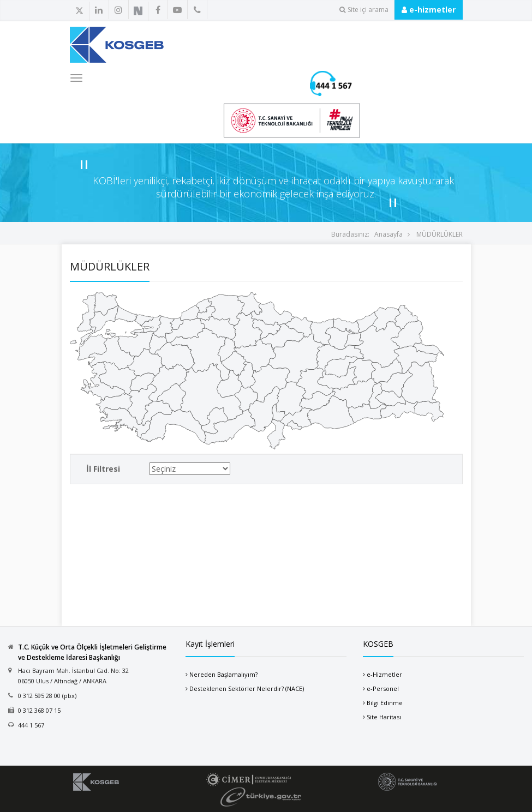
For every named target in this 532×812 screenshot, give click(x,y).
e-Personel (383, 688)
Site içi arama (364, 10)
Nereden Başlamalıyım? (223, 674)
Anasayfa (388, 234)
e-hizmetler (429, 10)
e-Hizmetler (384, 674)
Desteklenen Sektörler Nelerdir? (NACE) (247, 688)
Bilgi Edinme (385, 703)
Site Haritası (384, 717)
